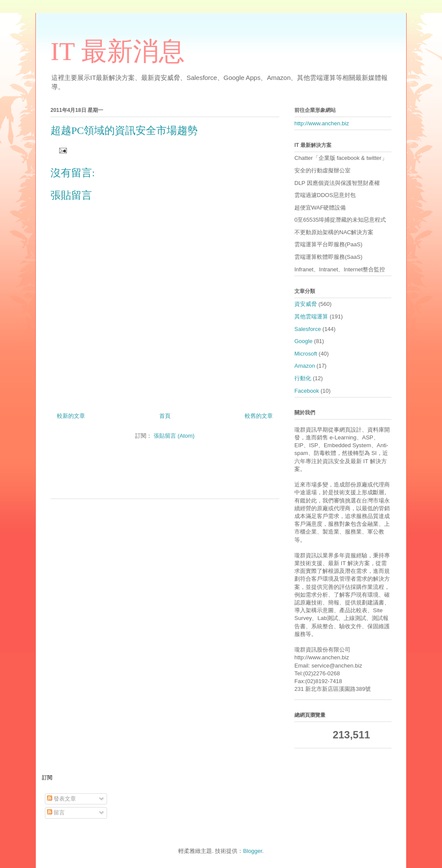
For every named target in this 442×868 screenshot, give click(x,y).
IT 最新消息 (118, 51)
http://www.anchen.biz (322, 123)
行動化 (303, 378)
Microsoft (306, 354)
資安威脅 (306, 304)
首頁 (165, 416)
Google (303, 341)
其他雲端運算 (311, 316)
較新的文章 (71, 416)
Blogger (253, 851)
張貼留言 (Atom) (174, 436)
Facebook (307, 391)
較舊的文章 (259, 416)
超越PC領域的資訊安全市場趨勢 (124, 130)
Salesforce (308, 329)
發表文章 (62, 799)
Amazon (305, 366)
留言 (56, 812)
